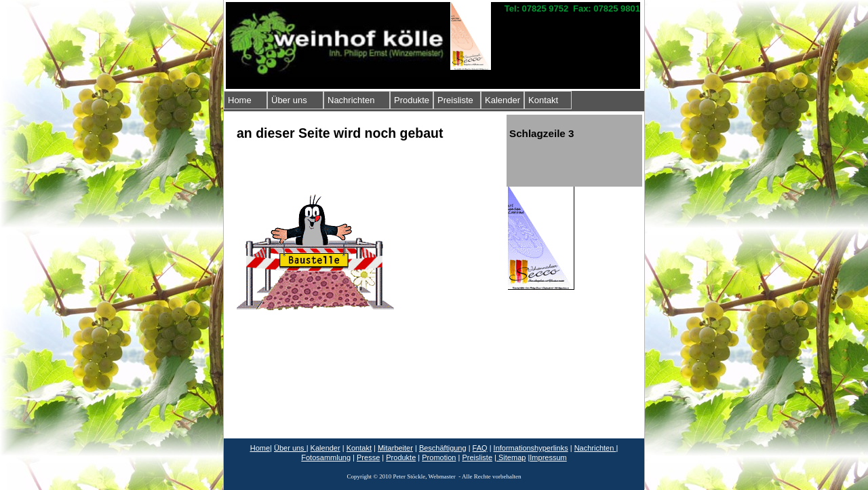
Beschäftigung (443, 448)
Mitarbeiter (395, 448)
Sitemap (511, 457)
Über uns (289, 100)
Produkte (412, 100)
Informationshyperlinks (531, 448)
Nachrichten (351, 100)
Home (240, 100)
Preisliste (455, 100)
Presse (368, 457)
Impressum (548, 457)
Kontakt (543, 100)
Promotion (439, 457)
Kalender (502, 100)
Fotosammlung (326, 457)
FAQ (480, 448)
